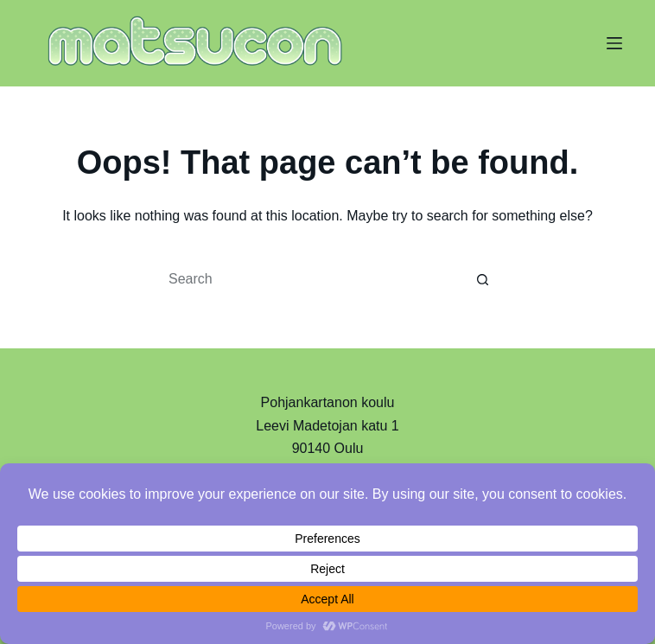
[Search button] (483, 279)
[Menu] (614, 43)
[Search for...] (310, 279)
